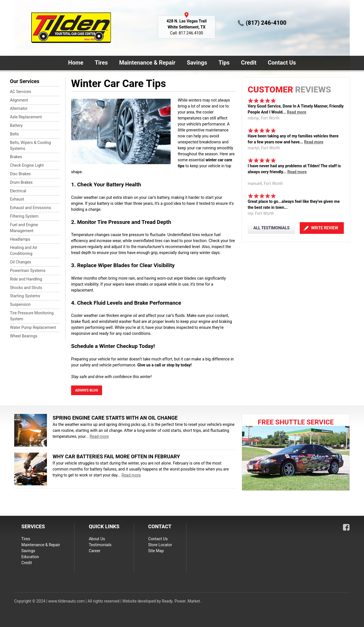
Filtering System (24, 216)
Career (95, 551)
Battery (16, 125)
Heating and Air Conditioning (24, 250)
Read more (297, 112)
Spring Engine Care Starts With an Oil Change (115, 418)
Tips (224, 63)
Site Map (156, 551)
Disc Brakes (20, 174)
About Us (97, 539)
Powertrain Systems (28, 271)
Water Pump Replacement (33, 327)
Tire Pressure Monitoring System (32, 316)
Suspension (20, 304)
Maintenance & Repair (146, 63)
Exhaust (17, 199)
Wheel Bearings (24, 336)
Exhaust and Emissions (30, 208)
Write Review (325, 228)
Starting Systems (25, 296)
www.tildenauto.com (67, 601)
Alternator (19, 108)
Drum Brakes (21, 182)
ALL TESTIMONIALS (271, 228)
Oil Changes (21, 262)
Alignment (19, 100)
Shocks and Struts (26, 288)
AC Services (20, 92)
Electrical (18, 191)
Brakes (16, 157)
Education (30, 557)
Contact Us (281, 63)
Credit (249, 63)
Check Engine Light (27, 165)
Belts (14, 134)
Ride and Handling (26, 279)
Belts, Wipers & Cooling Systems (30, 146)
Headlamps (20, 239)
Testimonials (100, 545)
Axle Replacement (26, 117)
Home (76, 63)
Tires (101, 63)
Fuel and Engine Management (24, 228)
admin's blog (87, 390)
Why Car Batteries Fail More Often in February (116, 456)
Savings (197, 63)
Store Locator (160, 545)
